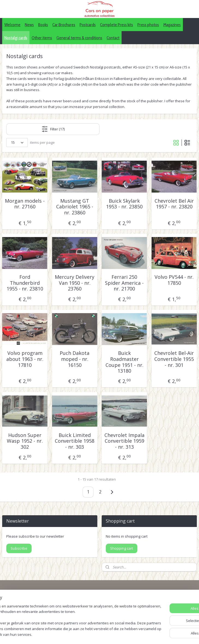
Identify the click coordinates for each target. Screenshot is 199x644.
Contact (113, 38)
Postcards (88, 25)
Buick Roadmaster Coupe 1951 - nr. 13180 (124, 362)
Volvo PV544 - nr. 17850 (174, 280)
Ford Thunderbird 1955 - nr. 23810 (25, 283)
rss (109, 634)
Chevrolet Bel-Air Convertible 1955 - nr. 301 (174, 359)
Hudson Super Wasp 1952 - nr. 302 (25, 441)
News (29, 25)
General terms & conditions (79, 38)
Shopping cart (122, 548)
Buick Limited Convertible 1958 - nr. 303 (75, 441)
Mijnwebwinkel (177, 634)
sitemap (97, 634)
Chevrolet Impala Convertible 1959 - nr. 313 (124, 441)
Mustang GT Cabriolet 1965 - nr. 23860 (75, 207)
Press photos (148, 25)
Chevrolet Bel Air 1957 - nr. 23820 (174, 204)
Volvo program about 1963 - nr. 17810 (25, 359)
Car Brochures (64, 25)
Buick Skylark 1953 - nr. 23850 (124, 204)
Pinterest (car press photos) (159, 608)
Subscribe (19, 548)
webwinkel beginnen (130, 634)
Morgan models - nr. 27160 (25, 204)
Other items (42, 38)
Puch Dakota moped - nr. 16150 (75, 359)
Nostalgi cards (16, 38)
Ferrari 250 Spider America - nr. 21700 (124, 283)
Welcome (12, 25)
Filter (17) (53, 129)
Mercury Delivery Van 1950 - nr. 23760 (75, 283)
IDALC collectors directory (158, 602)
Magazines (172, 25)
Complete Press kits (117, 25)
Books (43, 25)
